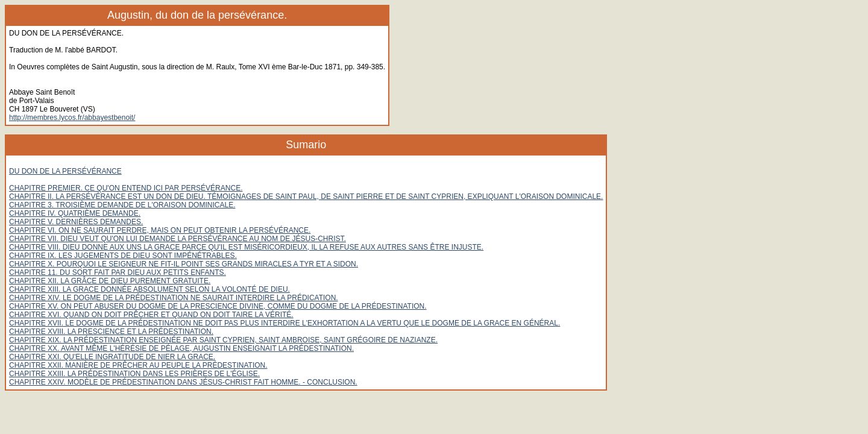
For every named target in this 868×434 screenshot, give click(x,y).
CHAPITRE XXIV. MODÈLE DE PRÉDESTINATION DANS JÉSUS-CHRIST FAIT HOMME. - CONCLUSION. (183, 382)
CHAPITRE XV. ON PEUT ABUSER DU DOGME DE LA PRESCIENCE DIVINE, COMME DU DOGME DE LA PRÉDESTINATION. (218, 306)
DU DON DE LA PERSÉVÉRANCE (65, 171)
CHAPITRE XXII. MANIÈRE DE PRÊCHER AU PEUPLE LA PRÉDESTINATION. (138, 365)
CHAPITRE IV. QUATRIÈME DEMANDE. (75, 213)
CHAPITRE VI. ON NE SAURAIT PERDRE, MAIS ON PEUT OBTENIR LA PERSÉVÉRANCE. (160, 230)
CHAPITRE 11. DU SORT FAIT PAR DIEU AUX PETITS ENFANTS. (118, 272)
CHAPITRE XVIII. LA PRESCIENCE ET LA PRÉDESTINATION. (111, 332)
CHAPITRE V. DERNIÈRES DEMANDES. (76, 222)
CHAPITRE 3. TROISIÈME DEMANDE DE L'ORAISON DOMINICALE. (122, 205)
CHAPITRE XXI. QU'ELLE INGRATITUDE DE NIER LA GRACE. (112, 357)
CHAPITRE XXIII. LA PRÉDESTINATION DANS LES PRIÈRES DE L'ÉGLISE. (134, 374)
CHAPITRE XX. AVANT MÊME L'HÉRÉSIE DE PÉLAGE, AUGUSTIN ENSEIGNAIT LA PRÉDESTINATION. (181, 348)
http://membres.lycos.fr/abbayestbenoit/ (72, 118)
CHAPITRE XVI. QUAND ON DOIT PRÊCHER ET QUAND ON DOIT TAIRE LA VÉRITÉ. (151, 315)
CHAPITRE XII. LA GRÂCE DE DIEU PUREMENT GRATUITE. (110, 281)
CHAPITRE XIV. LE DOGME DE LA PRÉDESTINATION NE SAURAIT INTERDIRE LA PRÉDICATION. (174, 298)
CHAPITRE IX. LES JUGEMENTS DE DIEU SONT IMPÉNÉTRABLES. (123, 256)
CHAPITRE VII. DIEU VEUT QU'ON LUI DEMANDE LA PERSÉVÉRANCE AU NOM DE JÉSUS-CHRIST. (178, 239)
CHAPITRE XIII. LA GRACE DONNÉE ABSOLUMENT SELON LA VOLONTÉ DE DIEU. (149, 289)
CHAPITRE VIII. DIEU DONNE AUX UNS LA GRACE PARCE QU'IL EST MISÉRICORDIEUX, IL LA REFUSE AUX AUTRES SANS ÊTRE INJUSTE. (246, 247)
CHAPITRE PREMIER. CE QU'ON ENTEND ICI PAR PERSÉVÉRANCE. (126, 188)
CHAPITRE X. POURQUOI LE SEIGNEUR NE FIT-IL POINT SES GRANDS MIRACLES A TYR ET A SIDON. (184, 264)
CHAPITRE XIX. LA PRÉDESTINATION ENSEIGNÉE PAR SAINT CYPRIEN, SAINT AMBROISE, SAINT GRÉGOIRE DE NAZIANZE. (223, 340)
